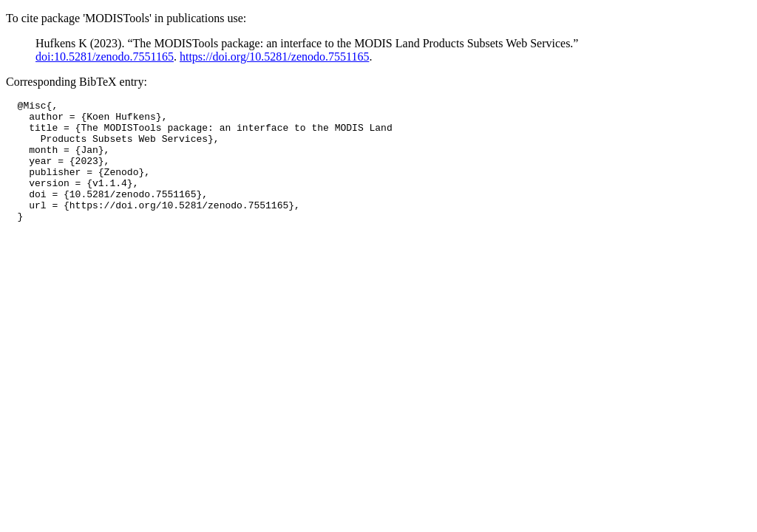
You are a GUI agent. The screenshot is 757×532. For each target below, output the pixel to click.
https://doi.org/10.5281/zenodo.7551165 (274, 57)
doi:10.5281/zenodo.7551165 (105, 57)
